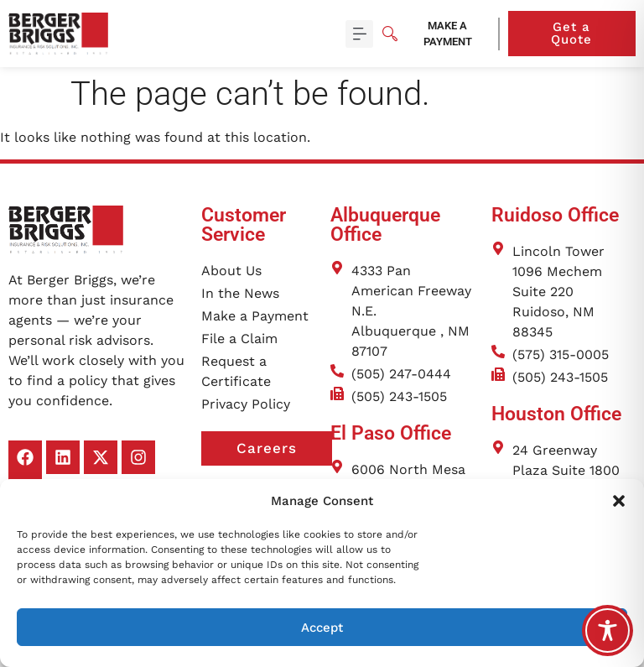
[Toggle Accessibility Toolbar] (608, 631)
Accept (322, 628)
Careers (284, 449)
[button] (619, 501)
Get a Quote (593, 33)
